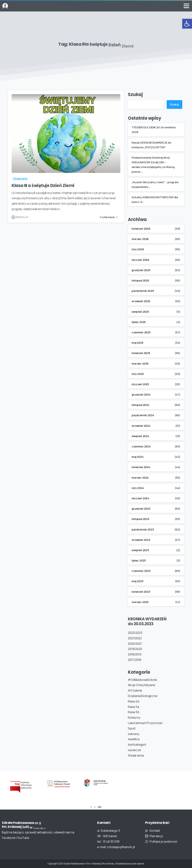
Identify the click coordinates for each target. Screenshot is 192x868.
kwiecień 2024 (141, 467)
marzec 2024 (140, 478)
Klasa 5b (134, 712)
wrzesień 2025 (141, 301)
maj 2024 (138, 457)
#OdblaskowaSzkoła (142, 680)
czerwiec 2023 (141, 571)
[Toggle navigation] (186, 6)
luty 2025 (138, 374)
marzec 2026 (140, 239)
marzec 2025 (140, 364)
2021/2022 (135, 638)
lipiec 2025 (139, 322)
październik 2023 (143, 529)
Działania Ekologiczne (143, 696)
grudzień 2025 (141, 270)
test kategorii (137, 745)
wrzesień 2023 (141, 540)
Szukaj (135, 94)
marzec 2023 (140, 602)
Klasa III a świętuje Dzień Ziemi (43, 186)
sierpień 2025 (140, 312)
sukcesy (134, 734)
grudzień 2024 (141, 395)
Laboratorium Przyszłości (145, 723)
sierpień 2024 (140, 436)
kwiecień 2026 (141, 229)
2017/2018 (135, 660)
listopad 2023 (140, 519)
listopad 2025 (140, 280)
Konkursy (134, 717)
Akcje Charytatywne (142, 685)
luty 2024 (138, 488)
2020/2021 (135, 644)
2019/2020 (135, 649)
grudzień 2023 (141, 509)
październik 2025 (143, 291)
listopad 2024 (141, 405)
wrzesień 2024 (141, 426)
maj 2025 (138, 343)
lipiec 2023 (139, 560)
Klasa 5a (133, 707)
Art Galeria (135, 690)
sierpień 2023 (140, 550)
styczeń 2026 (140, 260)
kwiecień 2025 (141, 353)
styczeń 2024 (140, 498)
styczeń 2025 (140, 384)
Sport (132, 728)
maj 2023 (138, 581)
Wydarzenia (136, 755)
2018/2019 (135, 654)
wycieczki (134, 750)
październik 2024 (143, 415)
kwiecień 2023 (141, 592)
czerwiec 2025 (141, 332)
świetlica (134, 739)
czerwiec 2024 (141, 446)
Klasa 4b (134, 701)
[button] (187, 24)
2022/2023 (135, 633)
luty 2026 (138, 249)
